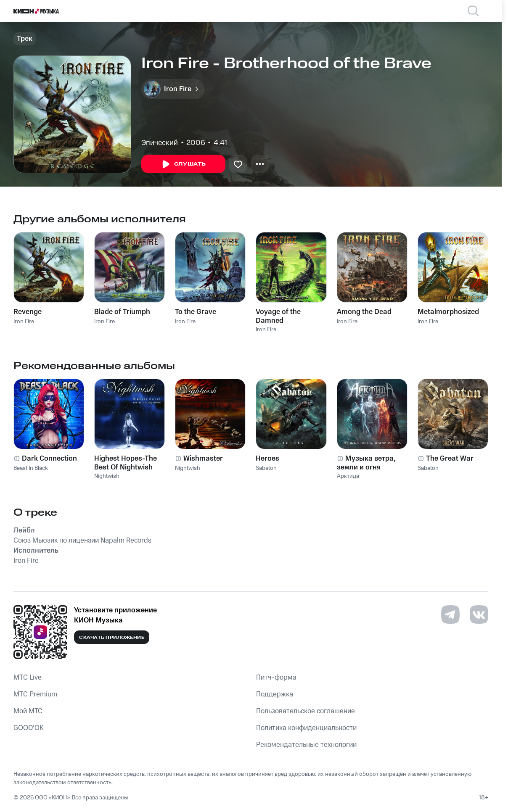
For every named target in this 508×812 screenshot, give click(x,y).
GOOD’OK (29, 728)
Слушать (183, 164)
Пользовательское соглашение (306, 711)
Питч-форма (276, 678)
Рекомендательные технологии (306, 745)
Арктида (348, 476)
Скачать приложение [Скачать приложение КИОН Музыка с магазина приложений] (112, 638)
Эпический (160, 143)
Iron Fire (24, 322)
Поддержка (275, 694)
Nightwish (107, 476)
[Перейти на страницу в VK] (479, 614)
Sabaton (266, 468)
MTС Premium (35, 694)
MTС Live (28, 678)
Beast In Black (31, 468)
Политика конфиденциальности (306, 728)
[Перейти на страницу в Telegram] (450, 614)
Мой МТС (28, 711)
